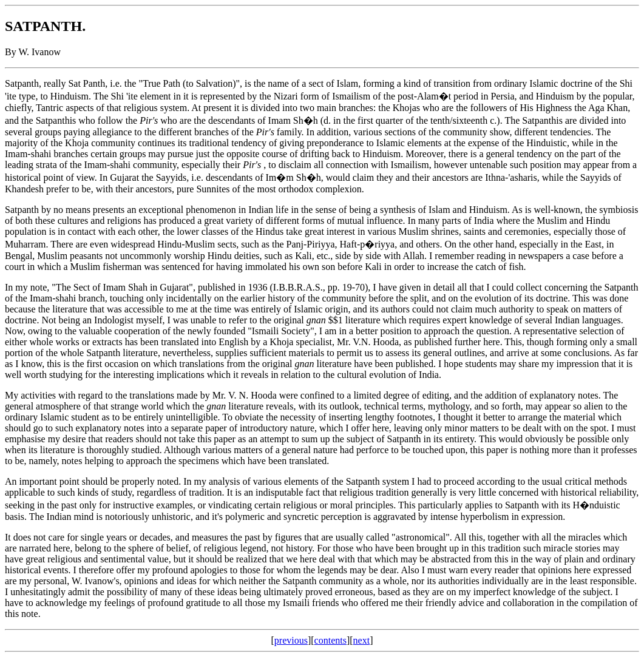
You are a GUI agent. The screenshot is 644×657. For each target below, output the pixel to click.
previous (291, 640)
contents (330, 640)
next (362, 640)
